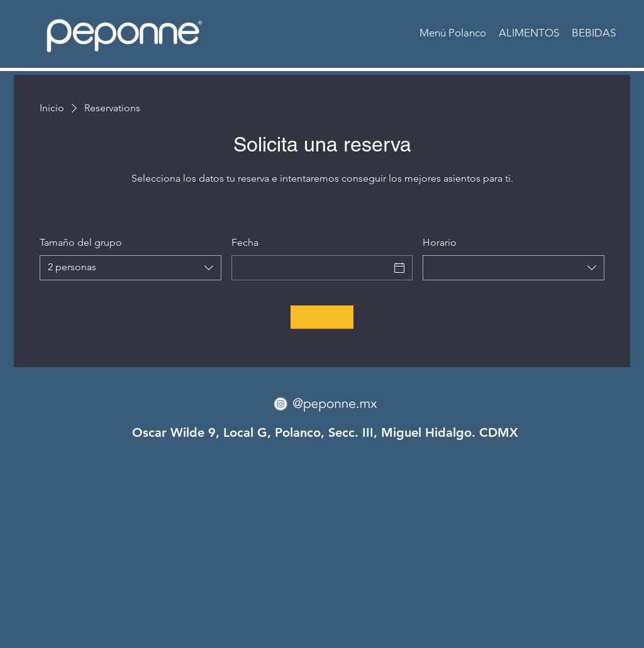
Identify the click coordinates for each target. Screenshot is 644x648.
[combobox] (130, 268)
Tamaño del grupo (81, 242)
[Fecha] (311, 268)
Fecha (245, 242)
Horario (440, 242)
